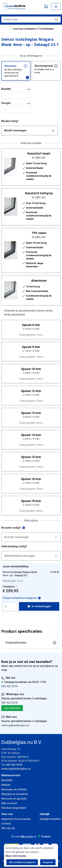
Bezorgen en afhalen (14, 789)
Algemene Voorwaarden (16, 819)
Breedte (16, 89)
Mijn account (9, 803)
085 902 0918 (9, 686)
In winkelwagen (39, 606)
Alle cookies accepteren (22, 862)
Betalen (6, 785)
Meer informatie (16, 856)
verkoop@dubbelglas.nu (15, 725)
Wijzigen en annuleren (15, 794)
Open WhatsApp (12, 708)
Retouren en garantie (14, 799)
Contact (6, 824)
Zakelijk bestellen (50, 819)
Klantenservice (11, 775)
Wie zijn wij (8, 828)
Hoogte (16, 103)
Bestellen (7, 780)
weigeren (48, 862)
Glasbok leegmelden (14, 808)
